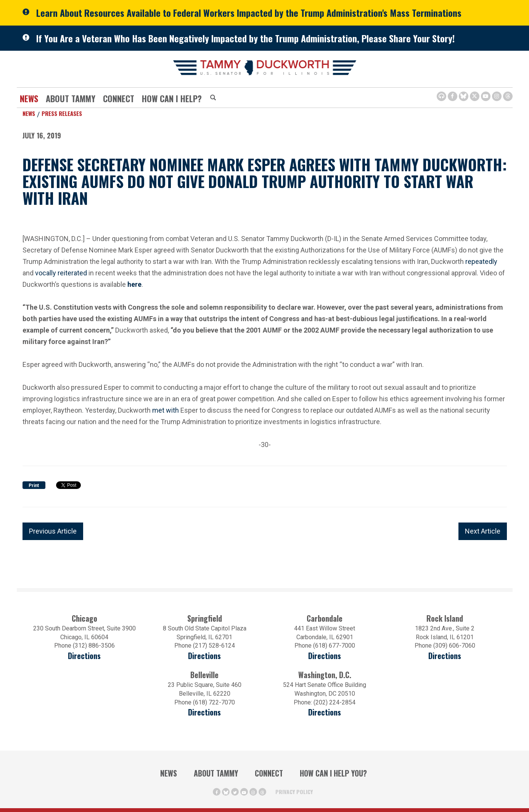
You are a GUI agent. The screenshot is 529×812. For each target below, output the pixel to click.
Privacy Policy (294, 792)
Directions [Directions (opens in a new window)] (84, 656)
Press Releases (62, 113)
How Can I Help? (172, 98)
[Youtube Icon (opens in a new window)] (486, 96)
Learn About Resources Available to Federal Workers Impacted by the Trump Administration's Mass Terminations (249, 13)
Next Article (483, 531)
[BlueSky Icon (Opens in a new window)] (464, 96)
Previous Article (53, 531)
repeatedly (481, 261)
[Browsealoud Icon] (441, 96)
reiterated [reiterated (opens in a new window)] (72, 272)
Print (34, 486)
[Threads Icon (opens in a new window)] (508, 96)
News (29, 98)
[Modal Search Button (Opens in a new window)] (213, 98)
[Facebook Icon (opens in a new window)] (453, 96)
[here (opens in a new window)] (134, 285)
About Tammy (71, 98)
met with (166, 410)
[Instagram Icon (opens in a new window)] (497, 96)
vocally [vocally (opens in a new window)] (46, 272)
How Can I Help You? (333, 773)
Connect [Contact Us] (119, 98)
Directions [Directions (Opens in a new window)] (204, 712)
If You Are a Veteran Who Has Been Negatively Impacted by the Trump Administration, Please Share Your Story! (245, 38)
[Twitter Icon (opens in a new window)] (475, 96)
